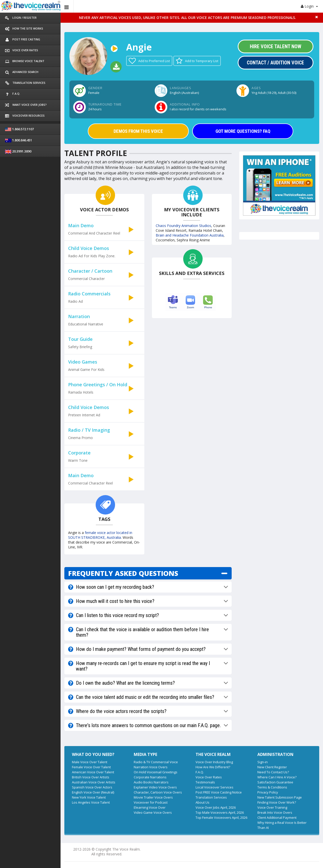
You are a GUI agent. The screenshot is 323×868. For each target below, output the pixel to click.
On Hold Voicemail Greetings (156, 772)
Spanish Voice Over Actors (92, 787)
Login (309, 6)
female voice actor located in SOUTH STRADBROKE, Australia (100, 535)
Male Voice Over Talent (90, 762)
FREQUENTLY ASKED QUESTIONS (123, 573)
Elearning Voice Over (150, 807)
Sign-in (263, 762)
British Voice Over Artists (91, 777)
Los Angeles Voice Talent (91, 802)
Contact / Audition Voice (275, 63)
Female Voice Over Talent (91, 767)
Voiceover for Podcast (151, 802)
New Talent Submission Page (280, 797)
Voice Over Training (272, 807)
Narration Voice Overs (151, 767)
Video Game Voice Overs (153, 812)
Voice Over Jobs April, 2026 (216, 807)
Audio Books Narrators (151, 782)
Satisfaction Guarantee (275, 782)
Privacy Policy (268, 792)
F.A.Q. (200, 772)
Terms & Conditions (272, 787)
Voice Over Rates (209, 777)
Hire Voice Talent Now (276, 46)
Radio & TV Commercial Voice (156, 762)
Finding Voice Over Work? (277, 802)
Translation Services (211, 797)
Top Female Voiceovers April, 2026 (221, 818)
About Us (203, 802)
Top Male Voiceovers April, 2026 (220, 812)
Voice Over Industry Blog (214, 762)
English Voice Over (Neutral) (93, 792)
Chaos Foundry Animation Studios (183, 226)
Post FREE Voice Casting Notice (219, 792)
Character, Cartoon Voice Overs (158, 792)
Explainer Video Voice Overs (155, 787)
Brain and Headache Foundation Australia (190, 235)
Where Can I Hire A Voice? (277, 777)
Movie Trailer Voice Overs (153, 797)
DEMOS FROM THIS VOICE (138, 131)
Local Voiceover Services (214, 787)
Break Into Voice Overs (275, 812)
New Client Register (272, 767)
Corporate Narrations (150, 777)
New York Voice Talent (89, 797)
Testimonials (205, 782)
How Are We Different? (213, 767)
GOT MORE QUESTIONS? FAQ (243, 131)
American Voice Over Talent (93, 772)
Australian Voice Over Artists (94, 782)
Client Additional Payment (277, 818)
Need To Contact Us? (273, 772)
